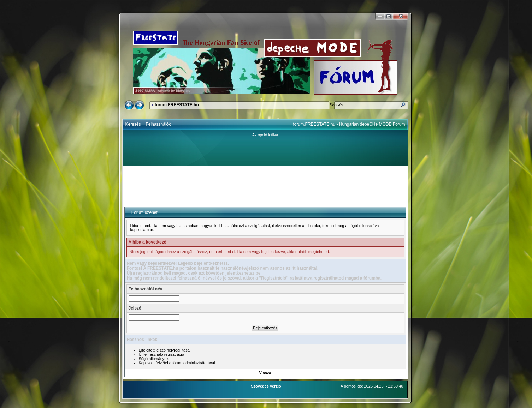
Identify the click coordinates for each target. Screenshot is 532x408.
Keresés (133, 124)
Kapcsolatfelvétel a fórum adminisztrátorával (177, 363)
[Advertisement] (265, 183)
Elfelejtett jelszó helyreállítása (164, 350)
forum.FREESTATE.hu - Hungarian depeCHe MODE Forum (349, 124)
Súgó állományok (154, 359)
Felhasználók (158, 124)
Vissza (265, 373)
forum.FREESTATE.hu (177, 105)
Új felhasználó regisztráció (161, 354)
